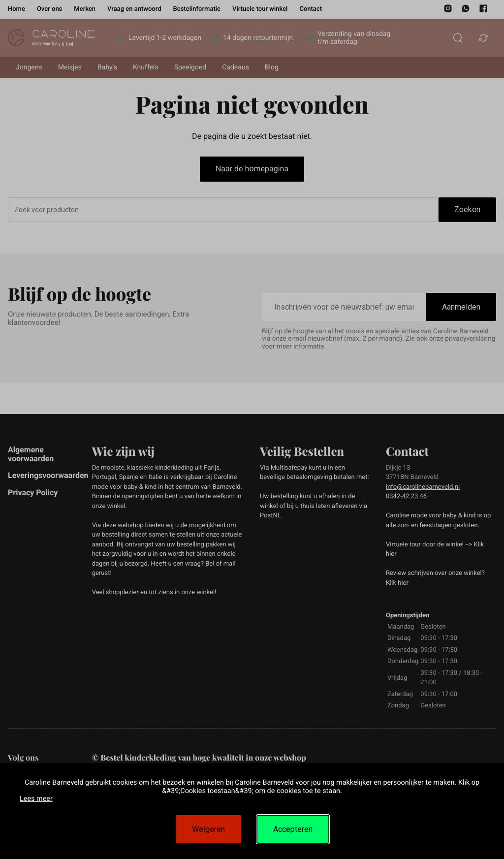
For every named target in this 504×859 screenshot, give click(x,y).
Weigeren (208, 829)
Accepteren (293, 829)
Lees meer (36, 799)
